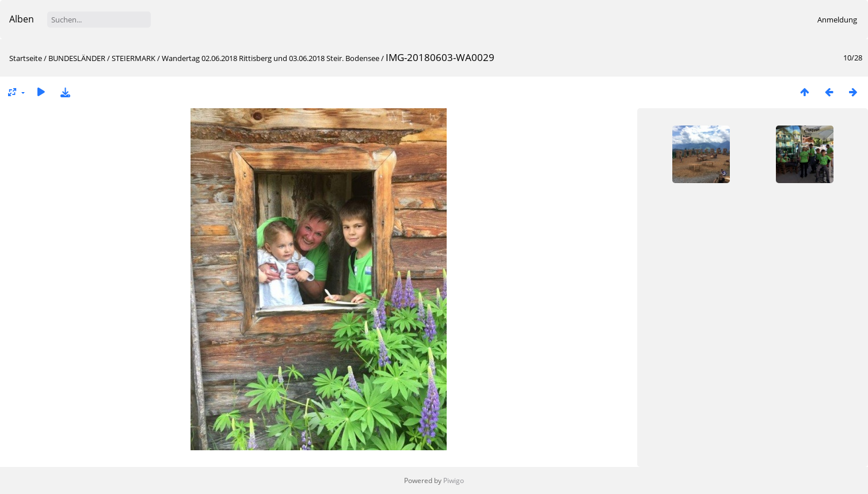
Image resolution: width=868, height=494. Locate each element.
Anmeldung (837, 20)
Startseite (26, 58)
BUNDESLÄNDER (77, 58)
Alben (22, 19)
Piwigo (454, 480)
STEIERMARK (134, 58)
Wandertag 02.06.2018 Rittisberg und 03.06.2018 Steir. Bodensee (271, 58)
